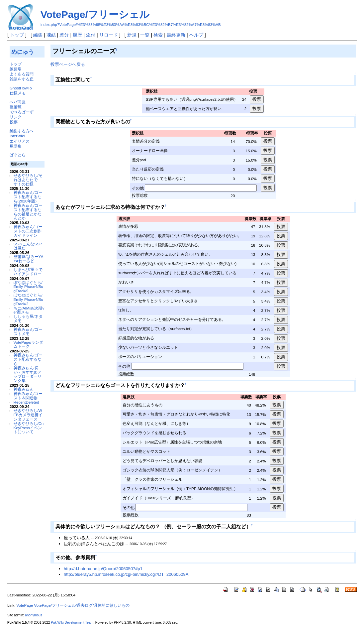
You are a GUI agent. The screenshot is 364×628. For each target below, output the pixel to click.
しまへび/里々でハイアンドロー (28, 272)
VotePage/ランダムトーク (29, 344)
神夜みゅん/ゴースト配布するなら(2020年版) (28, 197)
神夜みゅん (24, 389)
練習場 (16, 69)
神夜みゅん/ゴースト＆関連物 (28, 396)
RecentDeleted (26, 402)
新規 (132, 35)
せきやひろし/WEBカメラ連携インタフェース (28, 415)
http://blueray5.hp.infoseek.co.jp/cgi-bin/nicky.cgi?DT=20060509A (126, 574)
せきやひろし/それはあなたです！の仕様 (28, 180)
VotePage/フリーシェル (95, 14)
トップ (17, 35)
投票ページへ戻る (68, 64)
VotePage (25, 605)
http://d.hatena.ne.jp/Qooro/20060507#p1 (103, 569)
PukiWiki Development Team (72, 623)
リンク (16, 117)
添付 (91, 35)
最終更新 (176, 35)
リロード (109, 35)
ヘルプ (196, 35)
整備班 (16, 107)
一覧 (145, 35)
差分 (64, 35)
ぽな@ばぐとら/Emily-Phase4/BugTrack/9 (28, 287)
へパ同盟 (18, 102)
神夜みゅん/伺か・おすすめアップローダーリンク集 (28, 374)
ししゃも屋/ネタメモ (28, 318)
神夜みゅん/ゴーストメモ (28, 331)
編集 (38, 35)
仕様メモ (18, 93)
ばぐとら (18, 155)
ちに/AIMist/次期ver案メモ (29, 310)
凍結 (51, 35)
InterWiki (17, 136)
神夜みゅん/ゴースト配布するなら (28, 359)
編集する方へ (22, 131)
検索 (158, 35)
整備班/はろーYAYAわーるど (29, 259)
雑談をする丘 (22, 79)
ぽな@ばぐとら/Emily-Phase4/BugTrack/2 (28, 299)
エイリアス (20, 141)
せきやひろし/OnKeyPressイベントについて (29, 428)
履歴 (77, 35)
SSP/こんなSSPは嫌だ (28, 246)
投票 (14, 122)
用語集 (16, 146)
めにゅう (23, 52)
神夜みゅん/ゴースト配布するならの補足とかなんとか (28, 212)
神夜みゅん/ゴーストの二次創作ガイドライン (28, 231)
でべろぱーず (22, 112)
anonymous (34, 615)
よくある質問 (22, 74)
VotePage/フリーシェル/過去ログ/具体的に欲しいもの (82, 605)
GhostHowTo (21, 88)
